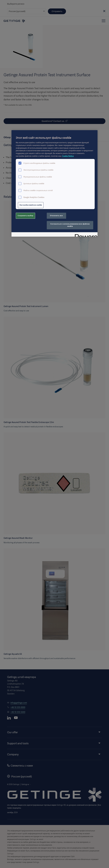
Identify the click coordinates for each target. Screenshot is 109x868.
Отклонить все (56, 216)
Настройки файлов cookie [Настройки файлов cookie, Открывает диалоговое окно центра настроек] (31, 205)
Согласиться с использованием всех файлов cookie (70, 225)
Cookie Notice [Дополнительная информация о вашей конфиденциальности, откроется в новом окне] (68, 156)
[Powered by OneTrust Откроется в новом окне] (85, 235)
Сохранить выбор (25, 216)
